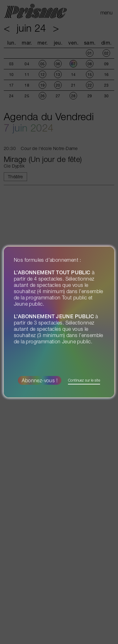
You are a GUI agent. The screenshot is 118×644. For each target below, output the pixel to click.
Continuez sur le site (84, 380)
